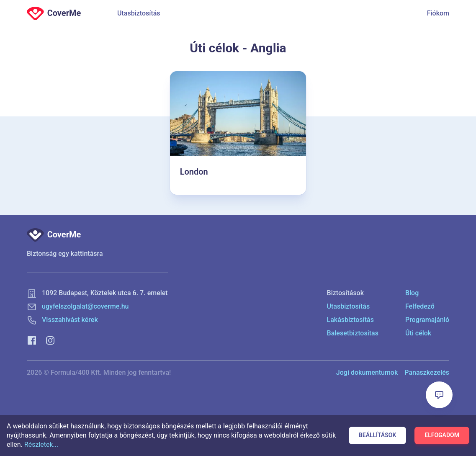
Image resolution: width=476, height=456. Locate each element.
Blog (412, 293)
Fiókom (438, 13)
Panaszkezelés (427, 372)
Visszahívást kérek (70, 320)
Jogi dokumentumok (367, 372)
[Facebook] (32, 340)
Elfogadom (442, 435)
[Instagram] (50, 340)
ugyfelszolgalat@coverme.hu (85, 306)
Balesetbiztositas (353, 333)
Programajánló (427, 320)
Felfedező (420, 306)
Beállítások (377, 435)
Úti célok (418, 333)
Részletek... (41, 444)
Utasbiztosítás (139, 13)
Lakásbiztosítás (350, 320)
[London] (238, 133)
